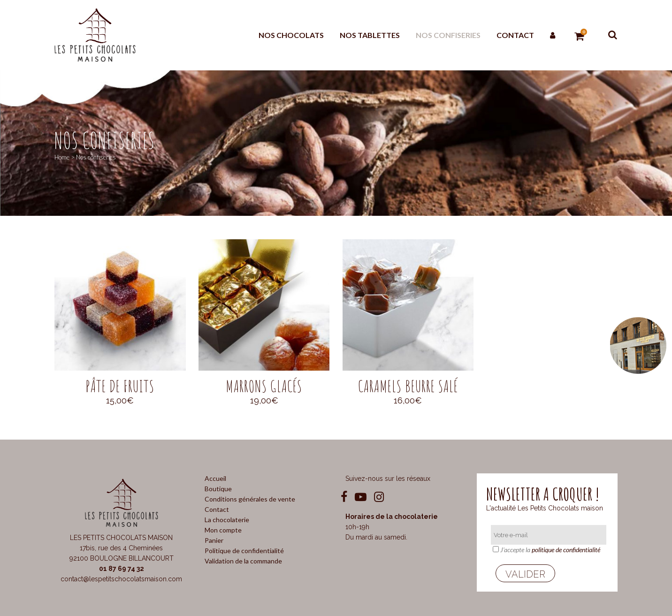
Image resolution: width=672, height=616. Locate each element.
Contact (217, 509)
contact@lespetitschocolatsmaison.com (121, 579)
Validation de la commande (243, 561)
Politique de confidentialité (244, 551)
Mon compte (223, 530)
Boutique (218, 489)
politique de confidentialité (566, 550)
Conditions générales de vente (250, 499)
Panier (214, 540)
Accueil (215, 478)
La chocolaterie (227, 520)
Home (62, 157)
